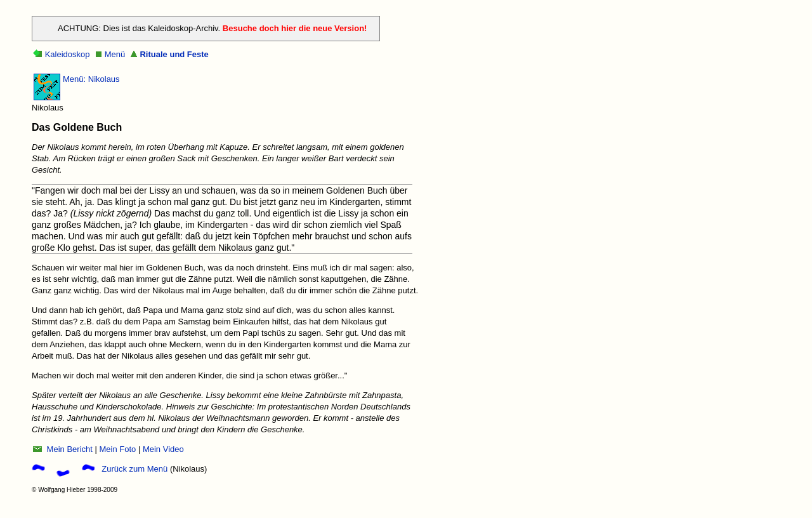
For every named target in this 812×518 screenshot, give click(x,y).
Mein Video (163, 449)
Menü (115, 54)
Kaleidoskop (68, 54)
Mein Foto (117, 449)
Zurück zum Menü (134, 469)
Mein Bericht (69, 449)
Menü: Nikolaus (91, 79)
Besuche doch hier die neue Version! (295, 28)
